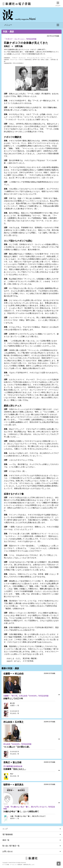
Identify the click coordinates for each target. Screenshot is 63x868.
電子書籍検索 (8, 834)
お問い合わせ (8, 851)
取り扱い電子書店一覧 (11, 846)
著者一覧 (6, 840)
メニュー (32, 25)
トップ (5, 829)
